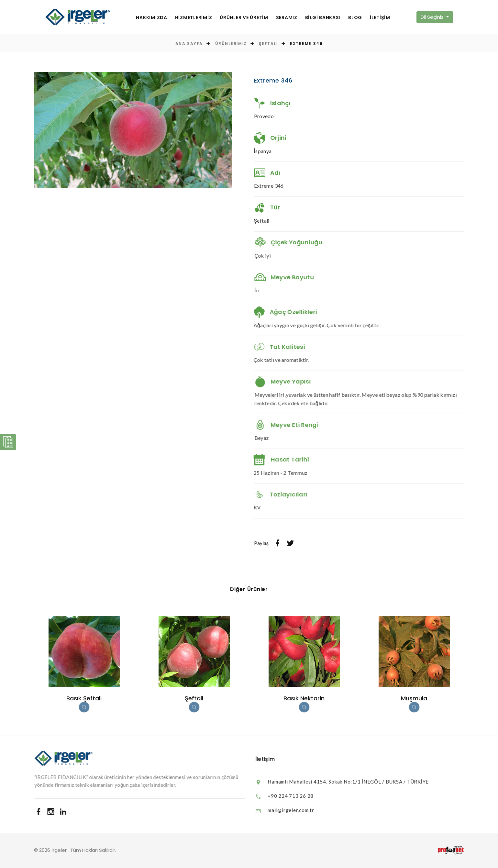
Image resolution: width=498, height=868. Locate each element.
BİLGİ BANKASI (323, 18)
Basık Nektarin (304, 698)
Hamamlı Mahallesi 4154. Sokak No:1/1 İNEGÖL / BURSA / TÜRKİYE (354, 782)
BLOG (355, 18)
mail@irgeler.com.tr (297, 810)
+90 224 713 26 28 (297, 796)
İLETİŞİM (380, 18)
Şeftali (268, 44)
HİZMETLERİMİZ (194, 18)
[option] (133, 130)
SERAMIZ (287, 18)
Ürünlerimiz (231, 44)
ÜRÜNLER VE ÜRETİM (244, 18)
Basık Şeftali (84, 698)
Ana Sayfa (189, 44)
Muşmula (414, 698)
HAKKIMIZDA (152, 18)
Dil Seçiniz (433, 17)
